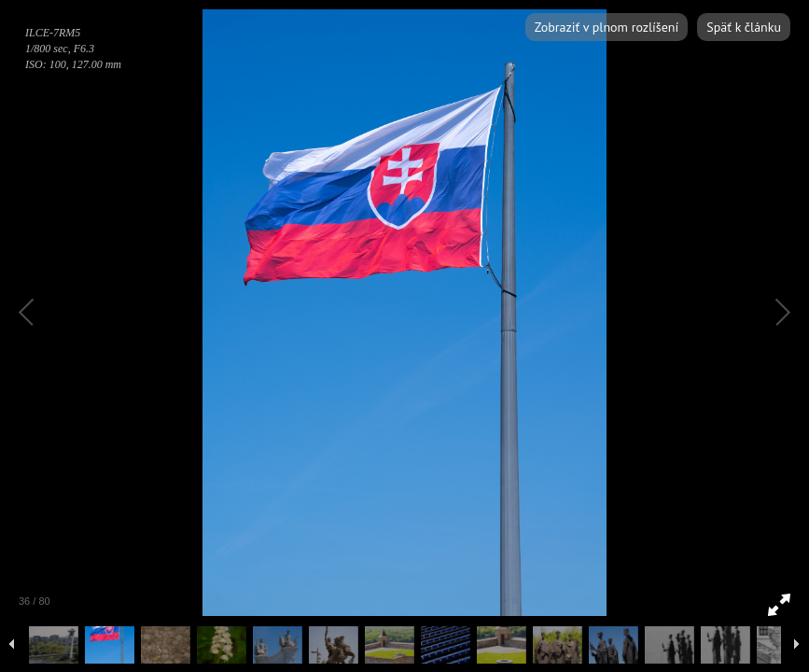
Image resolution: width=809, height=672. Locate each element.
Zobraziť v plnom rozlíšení (607, 27)
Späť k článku (744, 27)
